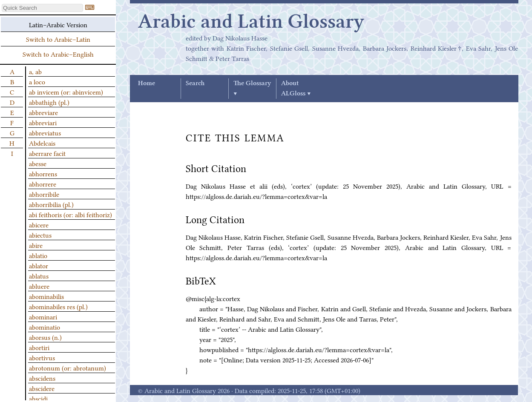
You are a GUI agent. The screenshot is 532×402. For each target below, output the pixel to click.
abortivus (42, 357)
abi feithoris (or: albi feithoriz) (70, 214)
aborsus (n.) (45, 337)
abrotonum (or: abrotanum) (68, 368)
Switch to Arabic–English (58, 54)
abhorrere (43, 184)
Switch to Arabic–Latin (58, 39)
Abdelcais (42, 143)
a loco (37, 81)
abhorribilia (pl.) (51, 204)
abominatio (45, 327)
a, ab (35, 71)
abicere (39, 224)
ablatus (39, 276)
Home (147, 83)
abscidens (42, 378)
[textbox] (42, 8)
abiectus (40, 235)
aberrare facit (47, 153)
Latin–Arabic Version (58, 24)
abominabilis (46, 296)
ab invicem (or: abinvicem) (66, 92)
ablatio (38, 255)
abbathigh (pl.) (49, 102)
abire (36, 245)
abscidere (42, 388)
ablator (39, 265)
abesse (38, 163)
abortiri (39, 347)
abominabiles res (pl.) (58, 306)
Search (195, 83)
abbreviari (43, 122)
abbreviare (43, 112)
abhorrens (43, 173)
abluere (39, 286)
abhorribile (44, 194)
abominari (43, 316)
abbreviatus (45, 132)
